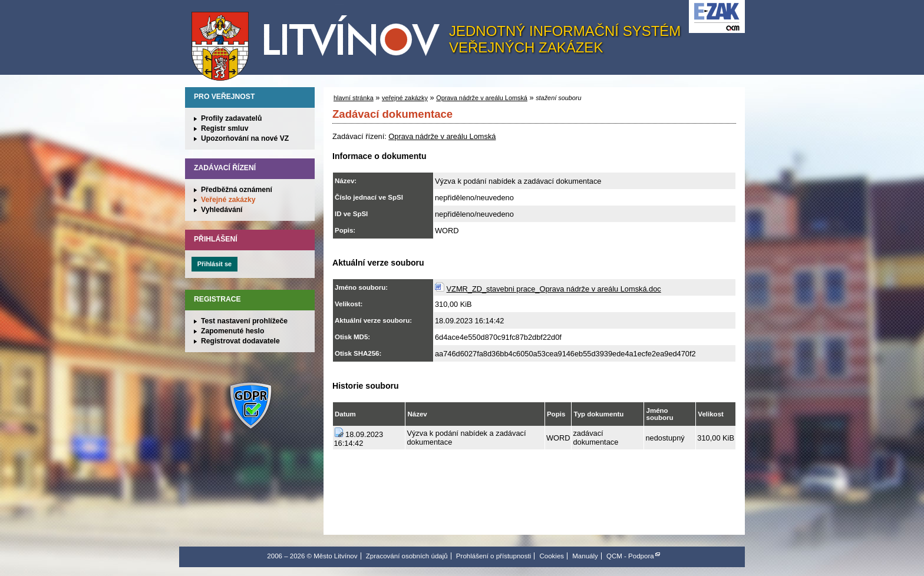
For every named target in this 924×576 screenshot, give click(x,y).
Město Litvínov (320, 41)
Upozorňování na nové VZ (245, 138)
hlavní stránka (354, 98)
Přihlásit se (214, 264)
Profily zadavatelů (231, 118)
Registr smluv (225, 128)
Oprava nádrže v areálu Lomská (482, 98)
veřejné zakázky (405, 98)
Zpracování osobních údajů (407, 556)
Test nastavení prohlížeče (244, 321)
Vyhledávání (222, 210)
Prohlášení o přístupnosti (494, 556)
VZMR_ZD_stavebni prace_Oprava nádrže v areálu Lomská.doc (554, 289)
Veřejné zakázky (228, 200)
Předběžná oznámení (237, 190)
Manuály (585, 556)
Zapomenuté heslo (232, 331)
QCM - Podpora (630, 556)
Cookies (552, 556)
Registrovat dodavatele (240, 341)
